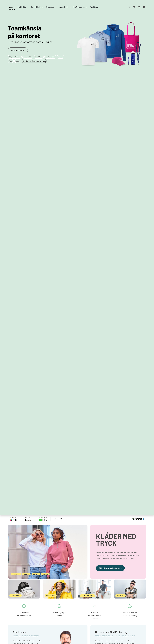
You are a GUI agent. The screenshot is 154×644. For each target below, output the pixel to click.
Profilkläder (23, 7)
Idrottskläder (65, 7)
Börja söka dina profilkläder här (110, 568)
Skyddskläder (37, 7)
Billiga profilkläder (15, 57)
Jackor (18, 61)
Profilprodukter (80, 7)
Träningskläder (50, 57)
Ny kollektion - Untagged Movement (34, 61)
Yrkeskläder (51, 7)
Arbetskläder (28, 57)
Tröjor (11, 61)
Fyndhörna (94, 7)
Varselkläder (39, 57)
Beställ (18, 50)
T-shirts (60, 57)
